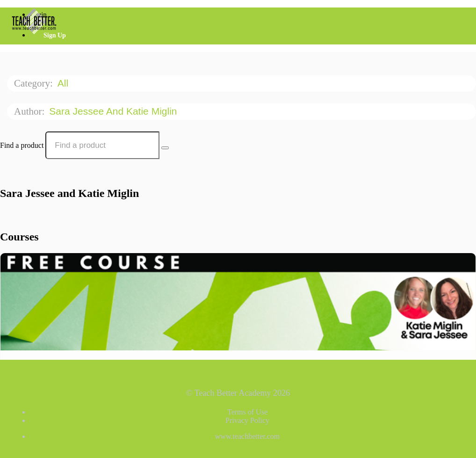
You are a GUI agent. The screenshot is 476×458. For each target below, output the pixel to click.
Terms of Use (247, 412)
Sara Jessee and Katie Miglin (114, 111)
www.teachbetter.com (247, 436)
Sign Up (55, 35)
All (64, 83)
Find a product (22, 145)
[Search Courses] (165, 148)
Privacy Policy (247, 420)
